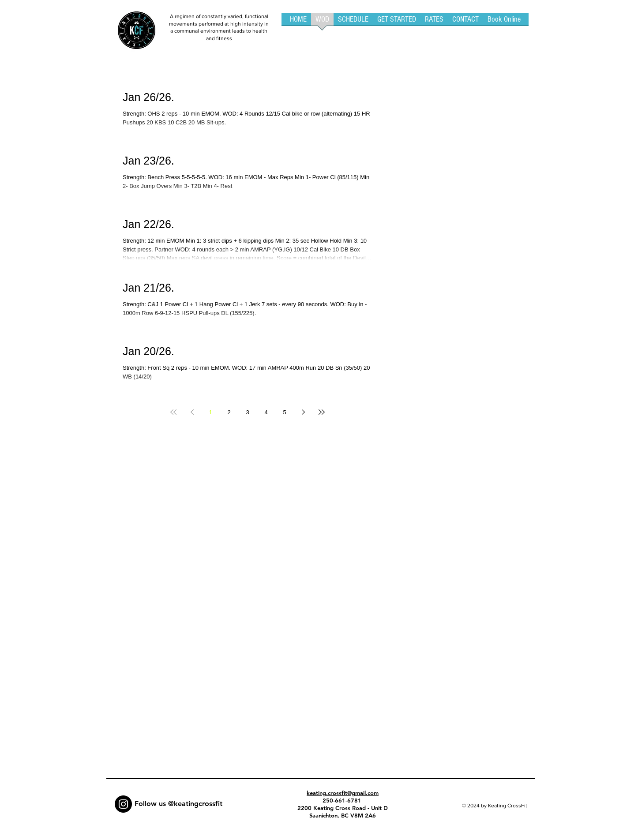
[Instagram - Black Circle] (123, 804)
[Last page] (322, 412)
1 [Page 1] (210, 412)
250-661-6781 (343, 800)
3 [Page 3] (247, 412)
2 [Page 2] (229, 412)
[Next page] (303, 412)
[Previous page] (192, 412)
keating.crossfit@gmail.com (343, 793)
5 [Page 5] (284, 412)
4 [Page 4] (266, 412)
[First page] (173, 412)
